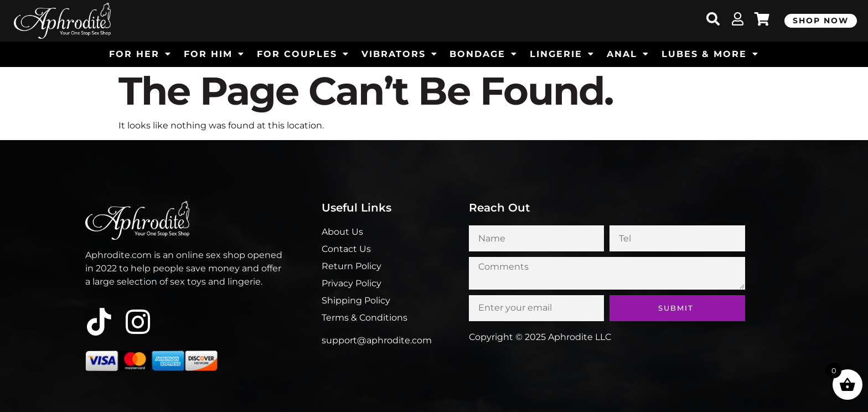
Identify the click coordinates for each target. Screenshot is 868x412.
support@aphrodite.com (377, 340)
